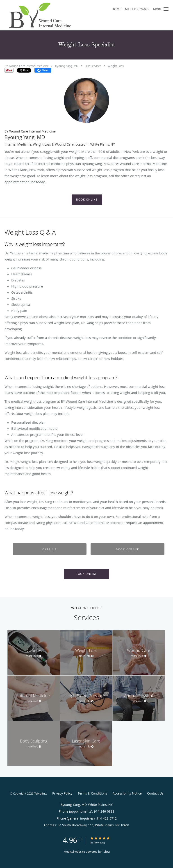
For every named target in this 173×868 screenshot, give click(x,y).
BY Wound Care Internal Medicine (27, 66)
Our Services (93, 66)
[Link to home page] (50, 15)
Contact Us (155, 793)
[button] (166, 9)
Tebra (106, 852)
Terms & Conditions (92, 793)
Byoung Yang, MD (67, 66)
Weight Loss (116, 66)
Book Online (87, 200)
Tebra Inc (40, 793)
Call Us (50, 549)
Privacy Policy (62, 793)
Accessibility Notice (127, 793)
